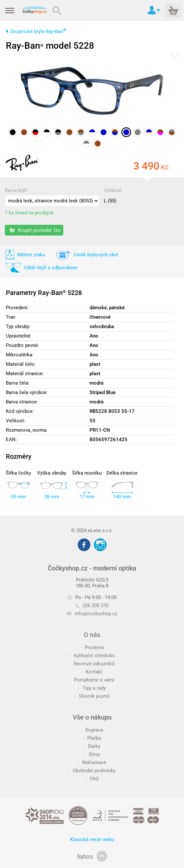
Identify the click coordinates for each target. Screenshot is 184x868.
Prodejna (92, 647)
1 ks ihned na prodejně (29, 213)
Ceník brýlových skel (96, 255)
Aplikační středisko (92, 656)
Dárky (92, 746)
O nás (92, 635)
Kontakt (92, 672)
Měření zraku (31, 255)
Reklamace (92, 762)
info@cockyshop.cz (96, 614)
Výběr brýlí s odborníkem (51, 268)
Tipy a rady (92, 688)
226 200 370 (92, 606)
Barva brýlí (16, 190)
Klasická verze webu (92, 839)
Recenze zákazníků (92, 664)
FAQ (92, 779)
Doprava (92, 730)
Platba (92, 738)
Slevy (92, 754)
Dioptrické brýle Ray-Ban (38, 32)
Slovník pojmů (92, 696)
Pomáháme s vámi (92, 680)
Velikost (113, 190)
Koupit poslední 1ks (35, 230)
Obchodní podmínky (92, 771)
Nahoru (92, 856)
